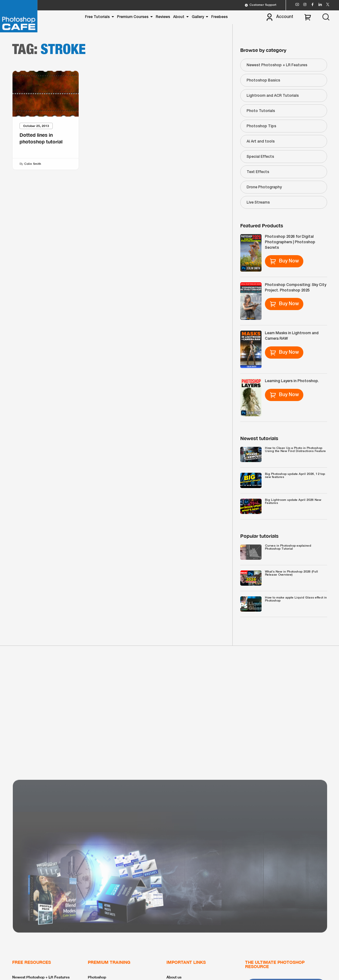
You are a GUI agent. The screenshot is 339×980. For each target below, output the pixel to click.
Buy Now (284, 261)
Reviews (163, 17)
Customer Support (260, 5)
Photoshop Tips (261, 126)
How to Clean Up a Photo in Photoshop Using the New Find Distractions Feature (295, 450)
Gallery (198, 17)
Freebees (219, 17)
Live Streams (258, 203)
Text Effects (258, 172)
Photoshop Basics (263, 80)
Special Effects (260, 157)
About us (174, 977)
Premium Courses (133, 17)
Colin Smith (33, 164)
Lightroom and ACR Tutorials (273, 96)
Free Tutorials (97, 17)
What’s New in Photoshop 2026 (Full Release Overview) (291, 573)
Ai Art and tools (261, 141)
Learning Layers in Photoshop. (292, 381)
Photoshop (97, 977)
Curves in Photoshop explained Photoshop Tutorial (288, 547)
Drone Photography (264, 187)
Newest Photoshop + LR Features (277, 65)
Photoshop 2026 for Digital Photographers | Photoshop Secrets (290, 242)
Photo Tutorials (261, 111)
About (179, 17)
